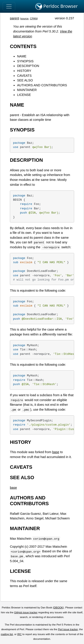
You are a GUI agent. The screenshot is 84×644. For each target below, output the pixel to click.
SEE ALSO (25, 80)
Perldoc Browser (57, 6)
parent (14, 18)
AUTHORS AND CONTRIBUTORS (42, 85)
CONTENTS (23, 46)
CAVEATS (24, 76)
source (25, 18)
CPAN (33, 18)
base (56, 452)
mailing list (7, 634)
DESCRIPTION (28, 66)
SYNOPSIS (25, 61)
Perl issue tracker (68, 629)
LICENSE (24, 95)
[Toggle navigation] (9, 6)
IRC (19, 634)
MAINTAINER (27, 90)
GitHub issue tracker (26, 612)
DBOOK (58, 608)
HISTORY (24, 71)
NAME (22, 56)
